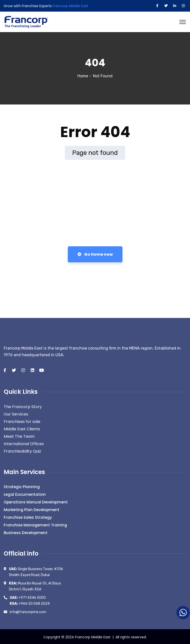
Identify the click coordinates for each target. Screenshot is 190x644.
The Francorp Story (23, 406)
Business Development (26, 532)
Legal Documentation (25, 494)
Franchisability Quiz (22, 450)
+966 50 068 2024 (30, 603)
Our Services (16, 413)
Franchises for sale (22, 421)
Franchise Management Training (35, 524)
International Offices (24, 443)
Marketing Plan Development (32, 509)
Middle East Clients (22, 428)
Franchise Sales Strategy (28, 517)
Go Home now (95, 254)
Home (83, 75)
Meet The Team (19, 436)
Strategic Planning (22, 486)
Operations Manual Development (36, 501)
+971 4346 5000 (28, 597)
